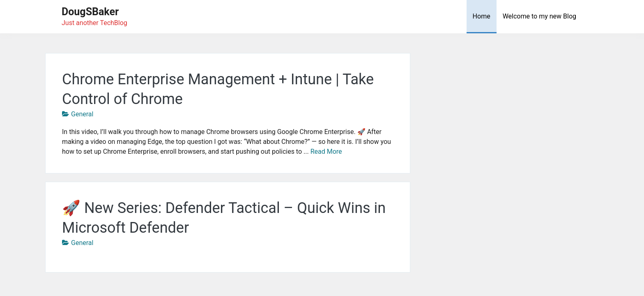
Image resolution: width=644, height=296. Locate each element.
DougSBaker (90, 12)
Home (482, 16)
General (82, 114)
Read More (326, 151)
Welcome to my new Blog (539, 16)
